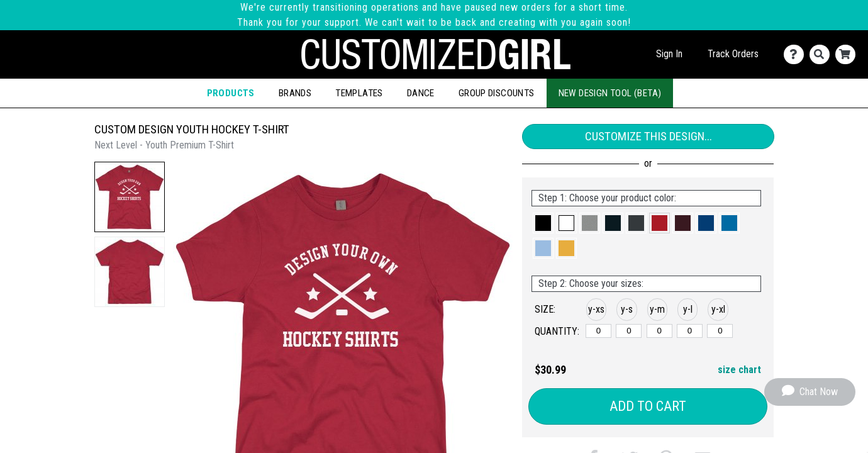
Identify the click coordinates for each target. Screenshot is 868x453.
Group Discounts (497, 93)
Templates (359, 93)
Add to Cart (648, 406)
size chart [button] (739, 370)
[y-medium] (659, 331)
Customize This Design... (648, 136)
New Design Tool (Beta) (610, 93)
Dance (421, 93)
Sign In (669, 54)
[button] (130, 197)
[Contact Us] (797, 54)
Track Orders (733, 54)
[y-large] (690, 331)
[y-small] (629, 331)
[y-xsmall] (598, 331)
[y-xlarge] (720, 331)
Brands (295, 93)
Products (231, 93)
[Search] (822, 54)
